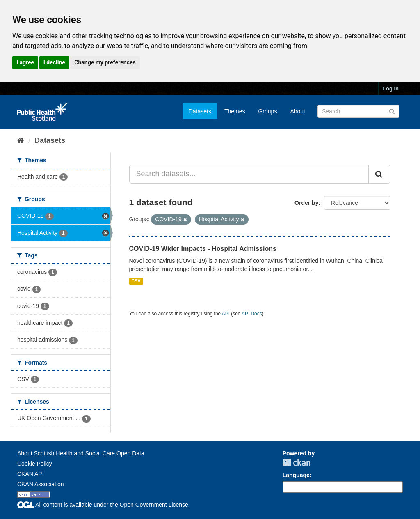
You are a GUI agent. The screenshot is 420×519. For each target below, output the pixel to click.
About (298, 111)
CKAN (297, 463)
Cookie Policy (35, 464)
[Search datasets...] (249, 174)
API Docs (252, 314)
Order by (306, 203)
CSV (136, 281)
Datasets (200, 111)
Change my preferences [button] (105, 62)
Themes (235, 111)
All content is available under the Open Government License (103, 505)
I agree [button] (25, 62)
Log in (391, 88)
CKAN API (31, 474)
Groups (267, 111)
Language (296, 475)
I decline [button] (54, 62)
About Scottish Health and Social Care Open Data (81, 453)
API (226, 314)
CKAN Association (41, 484)
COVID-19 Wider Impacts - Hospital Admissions (203, 249)
